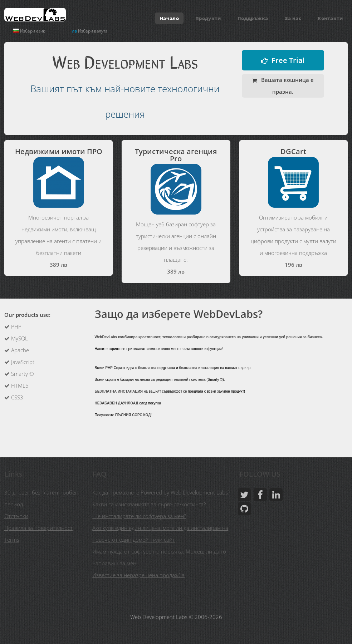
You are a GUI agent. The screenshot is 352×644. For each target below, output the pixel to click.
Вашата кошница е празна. (287, 86)
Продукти (208, 18)
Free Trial (288, 60)
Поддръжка (253, 18)
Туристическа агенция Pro (176, 155)
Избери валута (90, 31)
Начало (169, 18)
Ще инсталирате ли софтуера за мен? (139, 516)
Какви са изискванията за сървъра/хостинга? (149, 504)
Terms (12, 540)
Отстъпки (16, 516)
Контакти (330, 18)
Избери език (29, 31)
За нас (293, 18)
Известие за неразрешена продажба (138, 575)
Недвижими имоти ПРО (59, 151)
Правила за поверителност (38, 528)
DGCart (293, 151)
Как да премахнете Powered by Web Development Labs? (161, 492)
